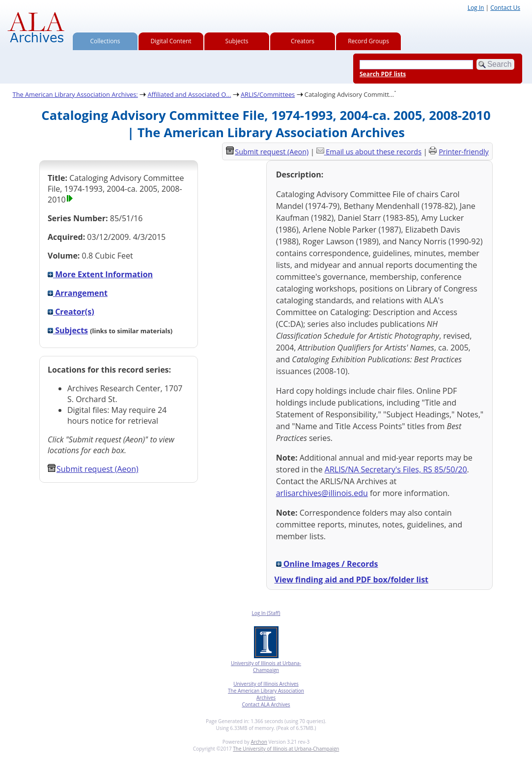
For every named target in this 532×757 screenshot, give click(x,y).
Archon (259, 742)
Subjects (237, 41)
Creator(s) (71, 312)
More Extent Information (100, 274)
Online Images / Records (327, 564)
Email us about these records (374, 152)
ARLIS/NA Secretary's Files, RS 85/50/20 (396, 469)
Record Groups (368, 41)
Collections (105, 41)
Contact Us (505, 8)
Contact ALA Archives (266, 704)
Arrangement (78, 293)
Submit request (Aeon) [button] (93, 469)
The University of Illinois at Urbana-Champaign (286, 749)
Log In (476, 8)
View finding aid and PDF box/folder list (352, 580)
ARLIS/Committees (268, 94)
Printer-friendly (464, 152)
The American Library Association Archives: (75, 94)
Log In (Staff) (266, 613)
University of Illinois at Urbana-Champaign (266, 667)
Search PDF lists (383, 74)
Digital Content (171, 41)
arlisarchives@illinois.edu (322, 493)
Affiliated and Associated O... (189, 94)
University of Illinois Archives (266, 684)
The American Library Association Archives (266, 694)
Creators (303, 41)
